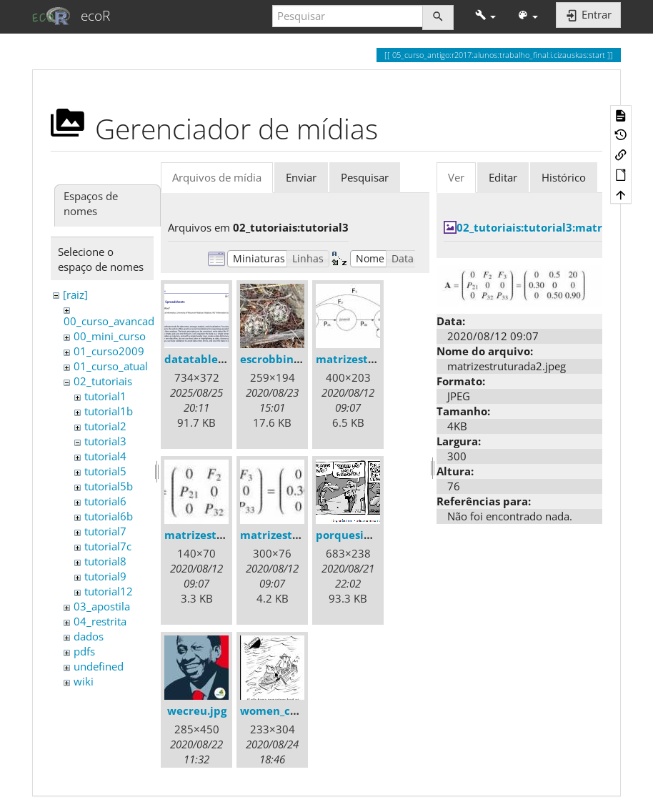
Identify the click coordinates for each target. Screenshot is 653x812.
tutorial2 (105, 426)
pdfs (84, 651)
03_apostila (102, 606)
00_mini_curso (110, 336)
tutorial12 (109, 591)
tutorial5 (105, 471)
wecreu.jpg (197, 710)
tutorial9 (105, 576)
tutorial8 (105, 561)
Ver (456, 177)
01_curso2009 (109, 351)
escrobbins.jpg (279, 359)
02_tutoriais (103, 381)
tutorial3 (105, 441)
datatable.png (203, 359)
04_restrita (100, 621)
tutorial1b (109, 411)
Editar (503, 177)
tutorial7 (105, 531)
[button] (485, 16)
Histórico (564, 177)
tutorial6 (105, 501)
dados (89, 636)
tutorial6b (109, 516)
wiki (84, 681)
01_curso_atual (111, 366)
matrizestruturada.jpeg (379, 359)
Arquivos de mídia (217, 177)
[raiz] (75, 294)
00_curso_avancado (112, 321)
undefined (99, 666)
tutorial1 (105, 396)
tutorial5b (109, 486)
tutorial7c (108, 546)
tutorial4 (105, 456)
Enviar (301, 177)
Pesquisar (365, 177)
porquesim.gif (353, 535)
